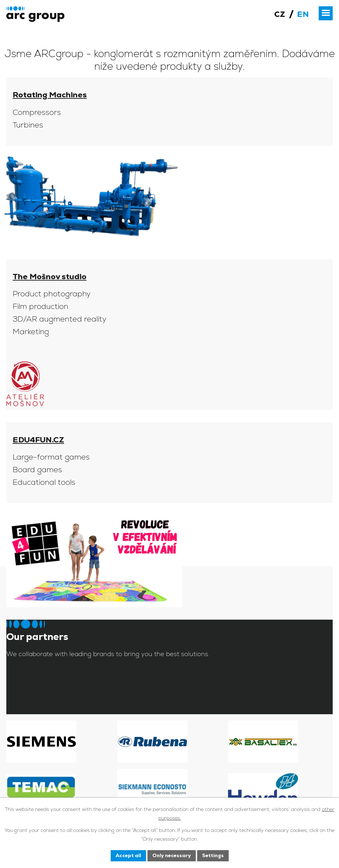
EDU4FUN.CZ (38, 440)
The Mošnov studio (50, 277)
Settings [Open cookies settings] (213, 855)
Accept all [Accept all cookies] (128, 855)
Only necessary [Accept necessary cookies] (172, 855)
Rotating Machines (50, 95)
